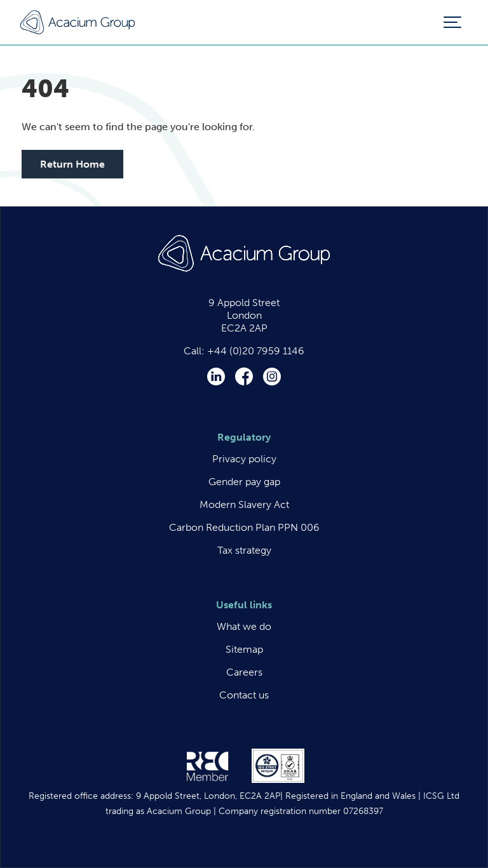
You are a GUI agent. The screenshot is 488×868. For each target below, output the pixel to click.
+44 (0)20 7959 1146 (256, 351)
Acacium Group (78, 23)
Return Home (72, 164)
